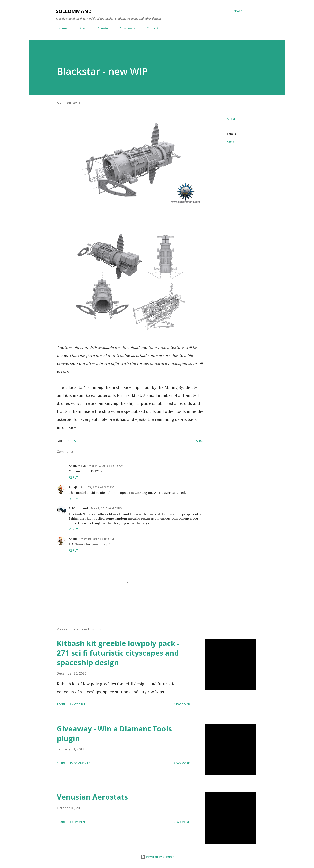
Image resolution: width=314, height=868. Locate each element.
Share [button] (231, 119)
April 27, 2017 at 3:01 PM (97, 487)
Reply (73, 477)
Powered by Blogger (157, 857)
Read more (182, 703)
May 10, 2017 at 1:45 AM (97, 539)
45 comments (80, 763)
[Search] (239, 11)
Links (80, 28)
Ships (230, 142)
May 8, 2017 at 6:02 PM (107, 508)
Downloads (125, 28)
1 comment (78, 703)
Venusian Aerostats (92, 797)
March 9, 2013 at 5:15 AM (106, 466)
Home (60, 28)
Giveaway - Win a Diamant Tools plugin (114, 733)
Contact (150, 28)
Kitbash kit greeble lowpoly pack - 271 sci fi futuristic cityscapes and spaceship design (118, 653)
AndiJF (73, 487)
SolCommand (74, 11)
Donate (100, 28)
